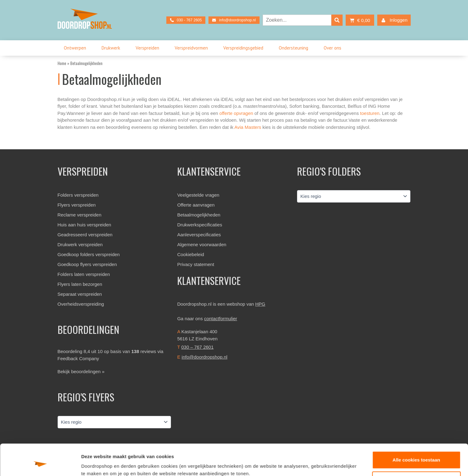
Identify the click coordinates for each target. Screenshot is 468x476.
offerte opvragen (236, 113)
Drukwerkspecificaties (200, 225)
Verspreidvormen (193, 48)
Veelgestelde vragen (198, 195)
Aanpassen (417, 453)
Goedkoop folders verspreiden (89, 254)
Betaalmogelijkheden (199, 215)
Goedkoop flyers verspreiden (87, 264)
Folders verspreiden (78, 195)
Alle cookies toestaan (416, 433)
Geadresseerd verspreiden (85, 235)
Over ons (334, 48)
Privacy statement (196, 264)
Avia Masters (248, 127)
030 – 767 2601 (197, 347)
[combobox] (297, 20)
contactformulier (221, 319)
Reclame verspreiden (80, 215)
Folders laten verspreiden (84, 274)
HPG (260, 304)
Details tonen (96, 464)
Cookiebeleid (191, 254)
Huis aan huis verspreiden (84, 225)
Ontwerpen (77, 48)
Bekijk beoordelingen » (81, 371)
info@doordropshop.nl (204, 357)
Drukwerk (112, 48)
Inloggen (393, 20)
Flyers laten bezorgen (80, 284)
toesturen (370, 113)
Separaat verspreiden (80, 294)
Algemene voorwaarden (202, 245)
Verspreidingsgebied (245, 48)
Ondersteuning (295, 48)
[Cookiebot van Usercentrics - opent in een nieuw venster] (40, 464)
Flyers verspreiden (77, 205)
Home (62, 63)
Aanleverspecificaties (199, 235)
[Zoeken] (337, 20)
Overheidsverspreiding (81, 304)
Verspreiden (149, 48)
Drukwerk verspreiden (80, 245)
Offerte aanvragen (196, 205)
